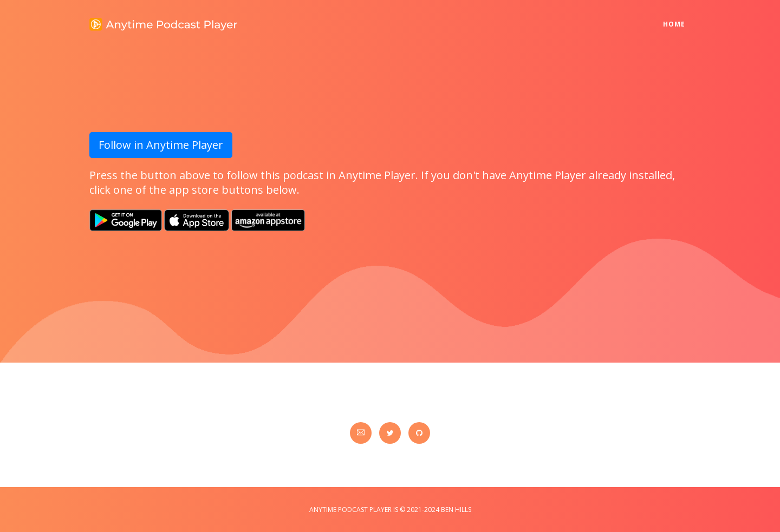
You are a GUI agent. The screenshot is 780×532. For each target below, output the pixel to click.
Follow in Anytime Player (161, 145)
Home (677, 17)
